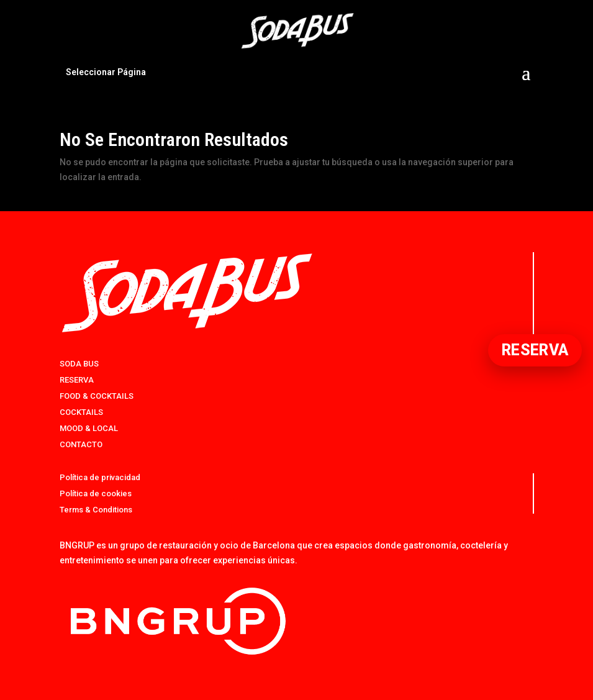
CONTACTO (81, 444)
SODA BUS (79, 364)
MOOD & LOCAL (89, 428)
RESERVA (77, 380)
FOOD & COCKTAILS (97, 396)
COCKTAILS (81, 412)
